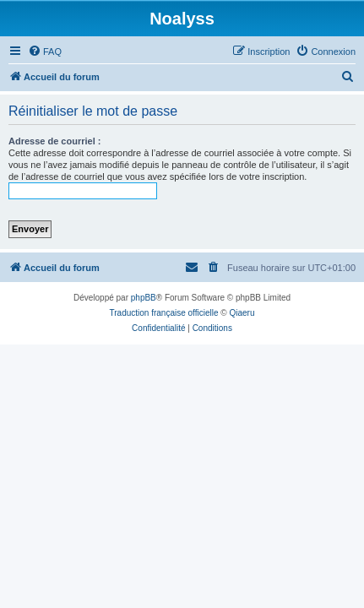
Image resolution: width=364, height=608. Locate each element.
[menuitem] (45, 52)
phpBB (144, 298)
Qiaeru (242, 313)
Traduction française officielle (164, 313)
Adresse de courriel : (54, 141)
